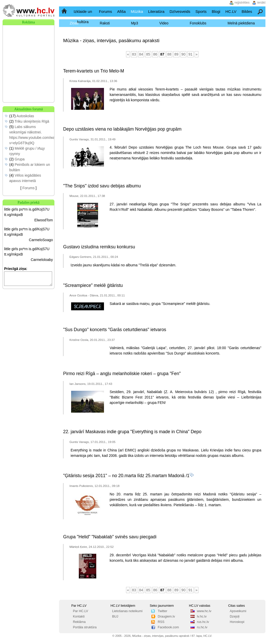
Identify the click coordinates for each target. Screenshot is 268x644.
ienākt (261, 3)
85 (148, 54)
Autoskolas (25, 116)
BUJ (115, 616)
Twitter (162, 611)
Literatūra (156, 11)
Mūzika (137, 11)
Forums (105, 11)
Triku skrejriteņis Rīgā (32, 121)
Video (164, 23)
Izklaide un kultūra (83, 17)
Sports (201, 11)
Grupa (20, 159)
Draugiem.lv (166, 616)
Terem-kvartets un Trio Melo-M (94, 71)
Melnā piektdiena (241, 23)
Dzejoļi (235, 616)
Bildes (247, 11)
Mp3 (134, 23)
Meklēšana (260, 11)
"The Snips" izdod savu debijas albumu (102, 186)
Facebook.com (168, 627)
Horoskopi (237, 622)
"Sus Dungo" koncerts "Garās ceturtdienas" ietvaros (115, 330)
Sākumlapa (65, 11)
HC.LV (231, 11)
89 (176, 54)
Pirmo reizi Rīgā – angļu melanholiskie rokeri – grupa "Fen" (122, 374)
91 (190, 54)
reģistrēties (242, 3)
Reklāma (79, 622)
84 (141, 54)
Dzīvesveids (180, 11)
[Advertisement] (28, 51)
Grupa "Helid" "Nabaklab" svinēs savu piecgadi (110, 537)
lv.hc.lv (202, 616)
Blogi (216, 11)
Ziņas (74, 23)
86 (155, 54)
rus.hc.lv (203, 622)
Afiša (121, 11)
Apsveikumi (238, 611)
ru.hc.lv (202, 627)
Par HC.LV (80, 611)
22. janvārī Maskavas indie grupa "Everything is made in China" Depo (132, 432)
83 (134, 54)
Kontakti (79, 616)
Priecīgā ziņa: (16, 269)
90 (184, 54)
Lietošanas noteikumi (127, 611)
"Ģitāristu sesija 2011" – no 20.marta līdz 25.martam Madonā (124, 476)
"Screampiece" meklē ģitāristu (93, 285)
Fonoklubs (198, 23)
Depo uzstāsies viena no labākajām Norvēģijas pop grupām (122, 129)
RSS (161, 622)
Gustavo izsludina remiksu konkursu (99, 247)
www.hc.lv (204, 611)
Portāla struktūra (85, 627)
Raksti (105, 23)
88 (169, 54)
